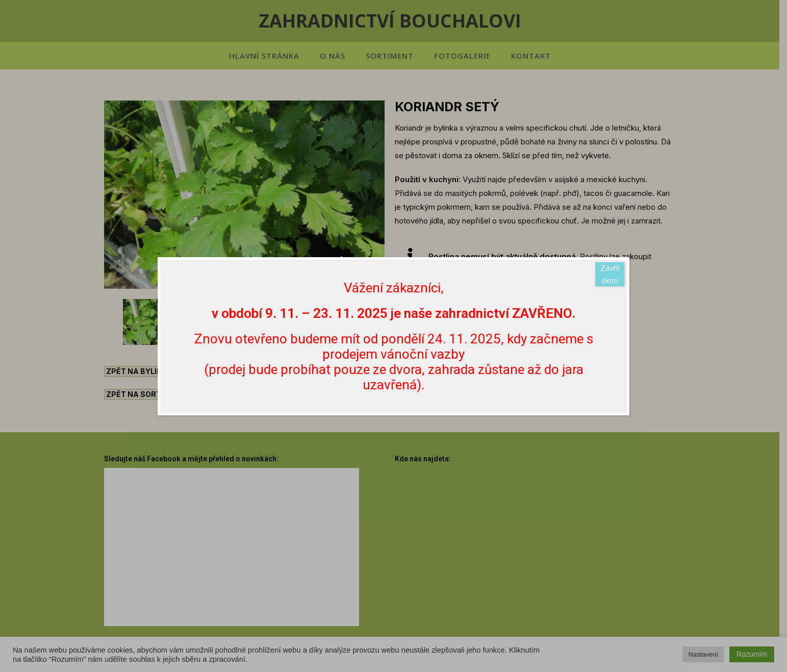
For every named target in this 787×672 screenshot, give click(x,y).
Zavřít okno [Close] (610, 275)
